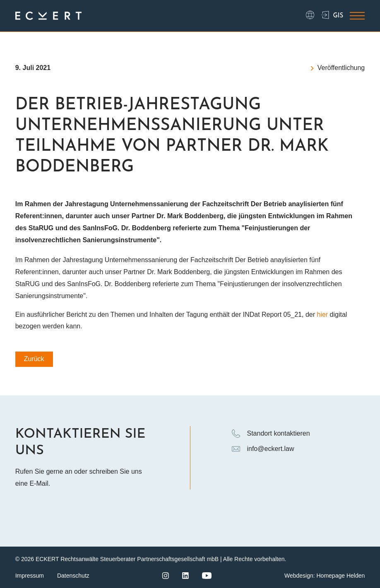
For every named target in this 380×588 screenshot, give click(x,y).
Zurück (34, 359)
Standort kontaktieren (271, 434)
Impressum (30, 576)
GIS (332, 16)
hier (322, 314)
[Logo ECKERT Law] (48, 16)
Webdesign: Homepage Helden (325, 576)
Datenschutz (73, 576)
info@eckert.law (263, 449)
